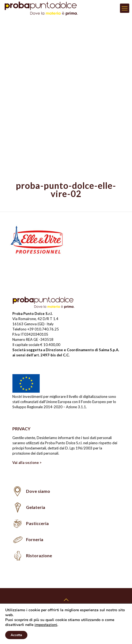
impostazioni (47, 625)
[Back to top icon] (66, 600)
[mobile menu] (125, 8)
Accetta (17, 635)
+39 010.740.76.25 (43, 329)
